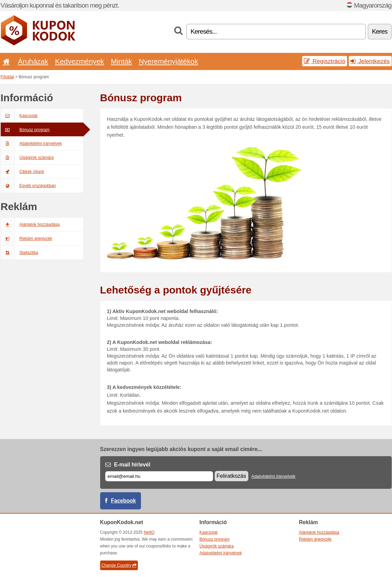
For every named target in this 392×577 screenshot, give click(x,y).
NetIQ (149, 532)
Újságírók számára (27, 158)
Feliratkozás (231, 476)
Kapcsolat (19, 116)
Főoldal (7, 77)
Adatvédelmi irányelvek (31, 143)
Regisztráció (325, 61)
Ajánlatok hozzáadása (30, 224)
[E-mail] (159, 476)
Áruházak (33, 61)
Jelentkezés (370, 61)
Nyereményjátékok (169, 61)
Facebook (124, 501)
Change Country (119, 565)
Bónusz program (25, 130)
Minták (121, 61)
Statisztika (20, 253)
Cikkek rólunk (22, 172)
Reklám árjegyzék (26, 239)
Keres (379, 31)
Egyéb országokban (28, 186)
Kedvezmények (80, 61)
